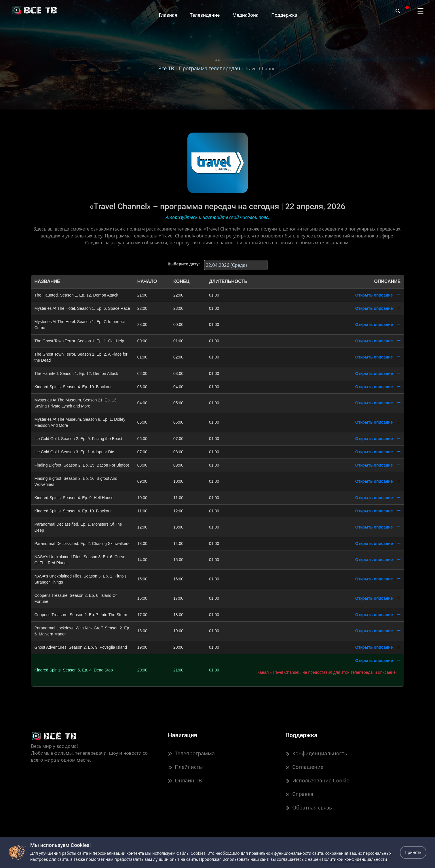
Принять (413, 852)
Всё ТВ (166, 68)
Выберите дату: (184, 264)
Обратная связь (309, 807)
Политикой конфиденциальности (354, 859)
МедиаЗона (245, 15)
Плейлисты (186, 767)
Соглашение (305, 767)
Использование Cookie (318, 780)
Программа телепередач (209, 68)
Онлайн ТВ (185, 780)
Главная (168, 15)
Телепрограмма (191, 753)
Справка (299, 794)
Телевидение (205, 15)
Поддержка (284, 15)
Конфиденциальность (316, 753)
